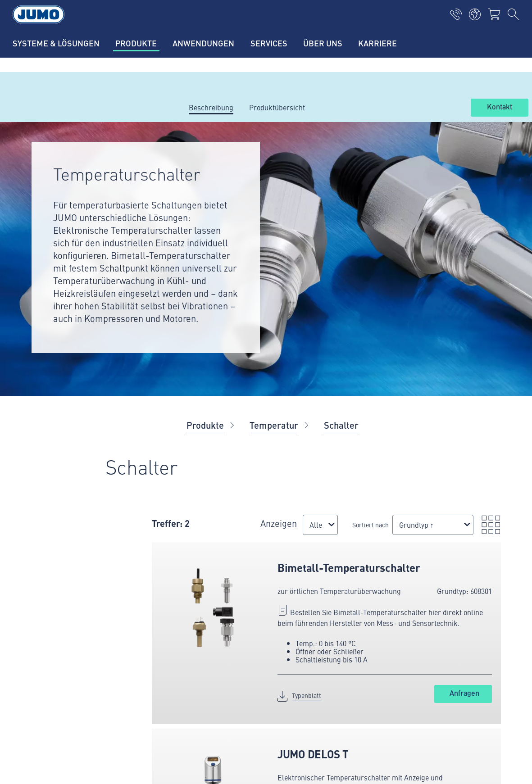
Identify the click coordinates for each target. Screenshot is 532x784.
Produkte (205, 425)
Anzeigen (253, 519)
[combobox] (252, 534)
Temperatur (274, 425)
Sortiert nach (309, 529)
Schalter (341, 425)
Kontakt (500, 107)
